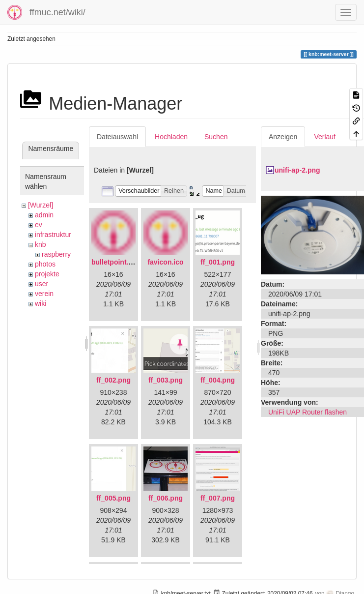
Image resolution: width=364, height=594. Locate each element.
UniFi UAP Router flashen (308, 412)
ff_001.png (218, 262)
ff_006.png (166, 498)
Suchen (216, 137)
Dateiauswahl (117, 137)
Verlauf (325, 137)
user (42, 284)
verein (44, 294)
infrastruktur (53, 235)
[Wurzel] (41, 205)
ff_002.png (113, 380)
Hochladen (171, 137)
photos (45, 264)
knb (41, 244)
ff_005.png (113, 498)
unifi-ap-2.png (297, 170)
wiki (41, 303)
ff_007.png (218, 498)
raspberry (56, 254)
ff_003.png (166, 380)
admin (44, 215)
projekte (47, 274)
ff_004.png (218, 380)
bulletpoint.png (116, 262)
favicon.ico (165, 262)
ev (39, 225)
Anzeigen (283, 137)
